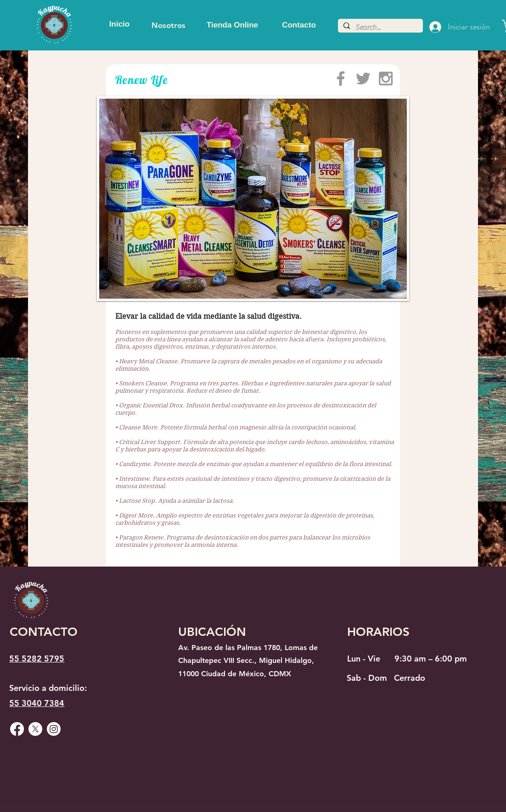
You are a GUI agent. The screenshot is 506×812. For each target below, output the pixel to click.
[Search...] (379, 28)
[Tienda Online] (232, 25)
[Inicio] (119, 24)
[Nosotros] (169, 25)
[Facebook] (17, 729)
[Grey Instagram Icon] (386, 78)
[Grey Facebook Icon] (341, 78)
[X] (35, 729)
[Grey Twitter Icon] (363, 78)
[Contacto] (299, 25)
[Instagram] (54, 729)
